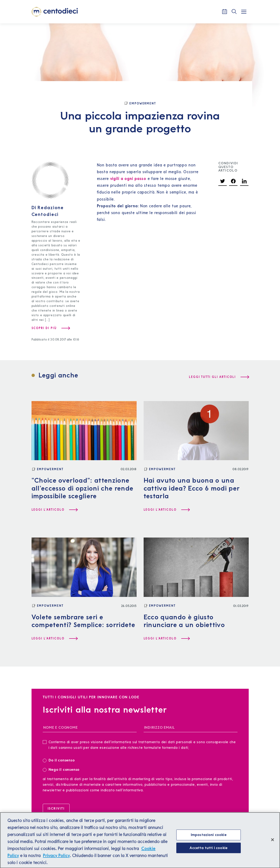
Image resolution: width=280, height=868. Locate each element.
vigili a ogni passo (128, 178)
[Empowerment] (140, 104)
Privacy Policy (56, 859)
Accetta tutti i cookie (209, 851)
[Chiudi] (273, 843)
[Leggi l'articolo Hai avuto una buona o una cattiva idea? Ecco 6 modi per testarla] (167, 510)
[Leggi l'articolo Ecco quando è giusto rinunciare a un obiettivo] (167, 638)
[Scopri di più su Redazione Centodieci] (51, 328)
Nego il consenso (61, 769)
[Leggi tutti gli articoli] (219, 377)
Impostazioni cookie (209, 838)
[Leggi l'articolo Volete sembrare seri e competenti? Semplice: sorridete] (54, 638)
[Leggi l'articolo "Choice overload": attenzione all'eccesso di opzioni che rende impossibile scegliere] (54, 510)
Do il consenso (60, 760)
